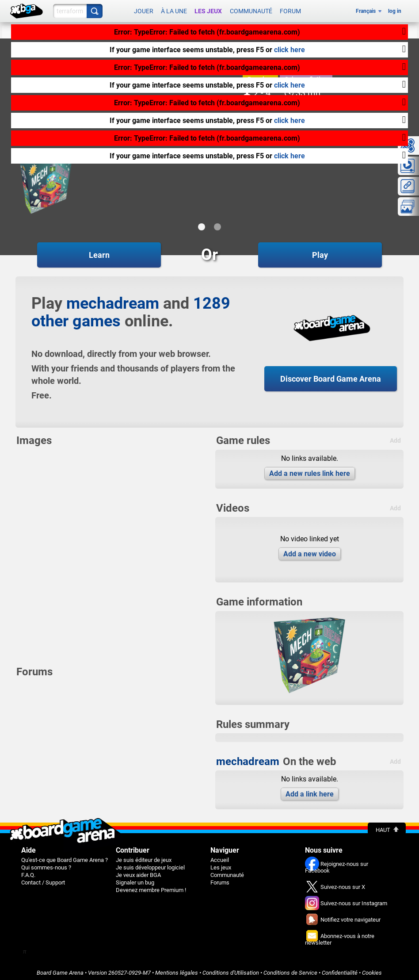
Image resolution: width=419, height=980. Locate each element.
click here (289, 50)
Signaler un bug (135, 879)
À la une (174, 10)
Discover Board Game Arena (331, 376)
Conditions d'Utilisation (231, 970)
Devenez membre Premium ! (151, 887)
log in (395, 10)
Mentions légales (177, 970)
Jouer (144, 10)
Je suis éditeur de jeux (144, 857)
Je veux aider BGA (138, 872)
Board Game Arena (60, 970)
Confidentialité (340, 970)
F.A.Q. (28, 872)
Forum (290, 10)
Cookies (372, 970)
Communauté (251, 10)
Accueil (220, 857)
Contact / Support (43, 879)
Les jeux (208, 10)
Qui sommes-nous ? (46, 864)
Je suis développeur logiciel (150, 864)
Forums (220, 879)
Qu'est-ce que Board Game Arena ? (65, 857)
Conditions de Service (290, 970)
